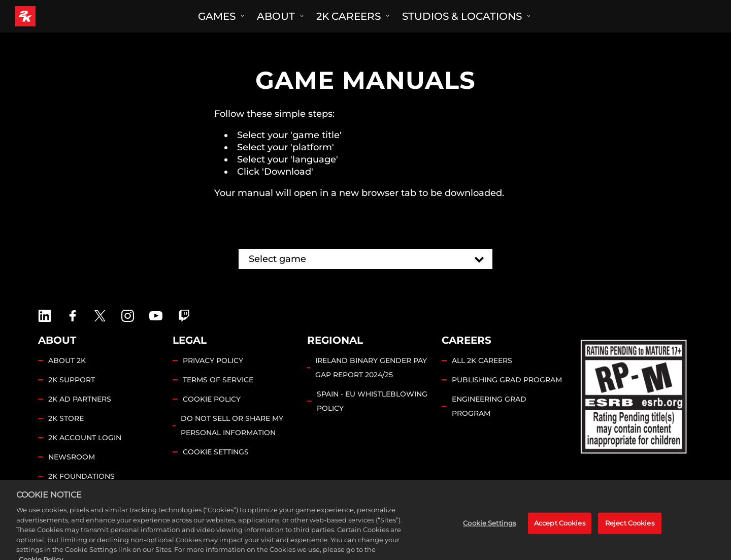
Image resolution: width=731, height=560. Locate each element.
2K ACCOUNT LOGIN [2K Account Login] (85, 438)
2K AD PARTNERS (80, 399)
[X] (100, 316)
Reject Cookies (630, 538)
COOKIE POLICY (212, 399)
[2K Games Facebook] (73, 316)
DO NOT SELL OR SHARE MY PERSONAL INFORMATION (232, 425)
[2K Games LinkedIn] (45, 316)
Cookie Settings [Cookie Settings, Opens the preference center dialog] (489, 538)
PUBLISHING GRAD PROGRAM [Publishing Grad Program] (507, 380)
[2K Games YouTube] (156, 316)
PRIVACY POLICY (213, 360)
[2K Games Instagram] (128, 316)
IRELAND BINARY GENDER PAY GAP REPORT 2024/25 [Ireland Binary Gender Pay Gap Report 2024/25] (371, 368)
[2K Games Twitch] (184, 316)
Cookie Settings (216, 452)
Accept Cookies (560, 538)
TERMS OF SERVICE (218, 380)
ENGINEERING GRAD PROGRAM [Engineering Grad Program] (489, 406)
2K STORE (66, 418)
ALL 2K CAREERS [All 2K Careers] (482, 360)
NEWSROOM (72, 457)
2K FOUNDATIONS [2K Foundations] (81, 476)
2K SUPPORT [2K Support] (72, 380)
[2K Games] (44, 16)
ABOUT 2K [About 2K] (67, 360)
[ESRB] (635, 395)
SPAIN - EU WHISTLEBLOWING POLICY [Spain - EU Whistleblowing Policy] (372, 401)
